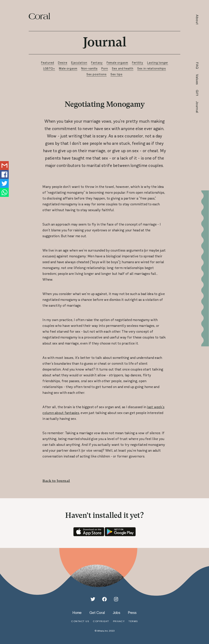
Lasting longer (158, 63)
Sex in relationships (152, 68)
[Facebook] (104, 599)
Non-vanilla (89, 68)
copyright (101, 621)
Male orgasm (68, 68)
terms (133, 621)
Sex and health (123, 68)
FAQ (197, 66)
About (197, 20)
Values (197, 80)
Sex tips (117, 74)
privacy (119, 621)
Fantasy (97, 63)
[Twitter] (93, 599)
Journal (197, 107)
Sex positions (97, 74)
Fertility (138, 63)
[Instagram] (116, 599)
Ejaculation (79, 63)
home (77, 613)
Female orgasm (117, 63)
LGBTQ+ (49, 68)
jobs (116, 613)
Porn (105, 68)
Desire (63, 63)
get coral (97, 613)
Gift (197, 93)
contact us (80, 621)
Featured (48, 63)
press (132, 613)
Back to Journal (56, 481)
